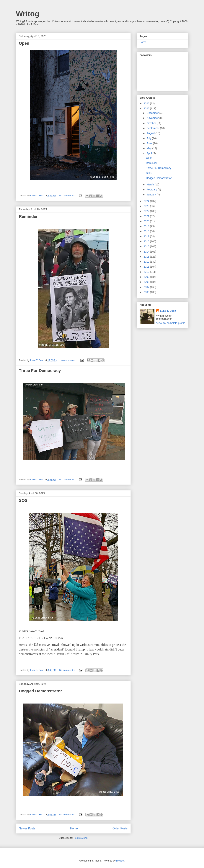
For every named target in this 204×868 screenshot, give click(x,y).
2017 (147, 236)
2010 (147, 272)
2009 (147, 277)
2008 (147, 282)
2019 (147, 226)
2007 (147, 287)
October (152, 123)
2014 (147, 252)
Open (24, 43)
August (151, 133)
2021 (147, 216)
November (153, 118)
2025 (147, 108)
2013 (147, 257)
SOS (23, 500)
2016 (147, 241)
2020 (147, 221)
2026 (147, 103)
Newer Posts (27, 828)
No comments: (67, 196)
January (152, 195)
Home (74, 828)
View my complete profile (171, 323)
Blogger (120, 861)
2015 (147, 246)
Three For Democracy (40, 371)
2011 (147, 267)
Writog (28, 14)
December (153, 113)
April (150, 153)
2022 (147, 211)
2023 (147, 206)
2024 (147, 201)
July (149, 138)
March (151, 185)
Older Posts (120, 828)
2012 (147, 262)
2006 (147, 292)
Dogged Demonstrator (40, 691)
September (153, 128)
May (149, 148)
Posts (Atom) (81, 838)
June (150, 143)
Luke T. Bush (168, 311)
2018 (147, 231)
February (152, 190)
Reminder (28, 216)
